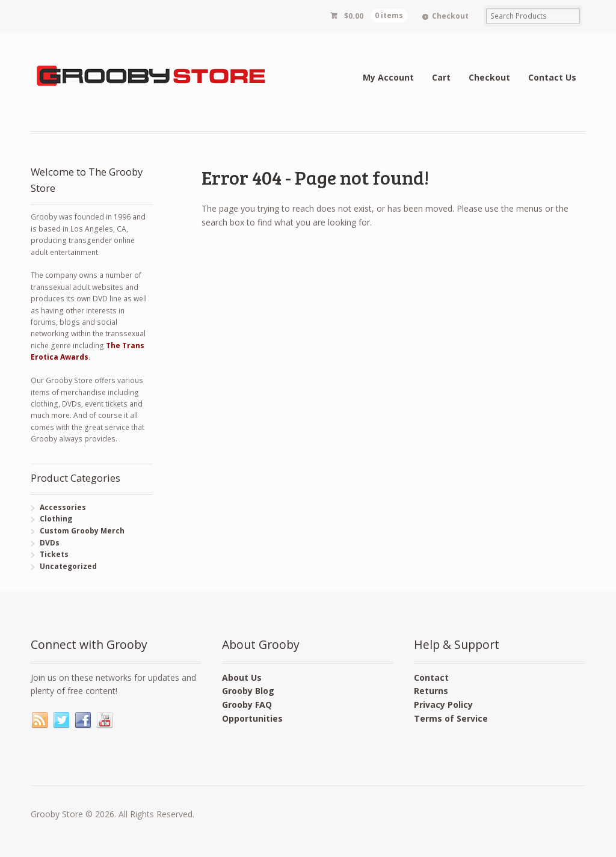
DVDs (50, 543)
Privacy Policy (443, 705)
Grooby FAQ (247, 705)
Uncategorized (68, 566)
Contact (431, 677)
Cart (441, 77)
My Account (388, 77)
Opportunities (252, 718)
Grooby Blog (248, 691)
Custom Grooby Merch (82, 531)
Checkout (450, 16)
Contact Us (552, 77)
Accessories (63, 507)
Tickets (54, 554)
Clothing (56, 519)
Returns (431, 691)
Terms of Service (451, 718)
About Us (242, 677)
